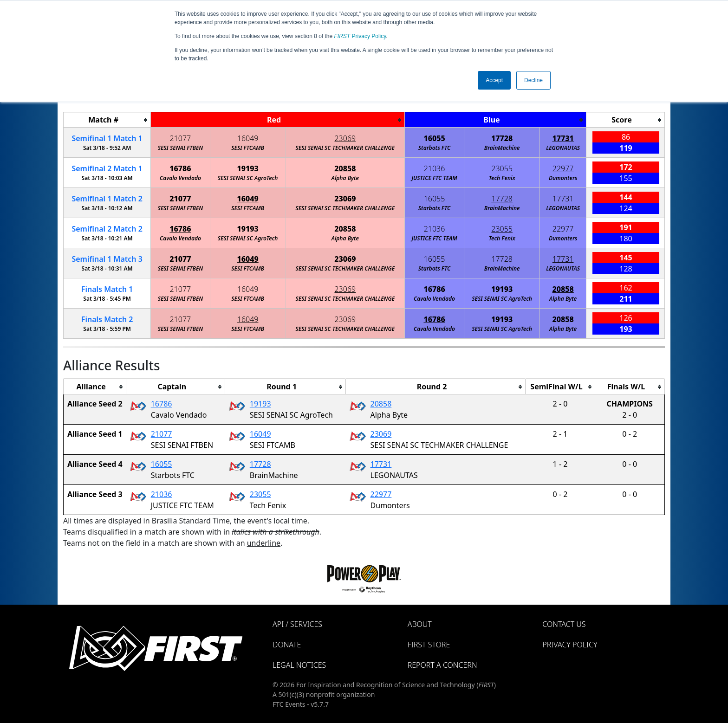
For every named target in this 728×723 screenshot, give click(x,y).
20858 (345, 168)
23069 (345, 138)
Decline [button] (533, 80)
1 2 (107, 199)
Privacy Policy (360, 36)
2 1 (107, 168)
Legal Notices (299, 665)
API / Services (297, 624)
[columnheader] (107, 120)
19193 (248, 168)
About (420, 624)
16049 (248, 138)
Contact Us (564, 624)
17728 (502, 138)
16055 (434, 138)
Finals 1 (107, 289)
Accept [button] (494, 80)
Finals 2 (107, 319)
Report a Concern (442, 665)
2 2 (107, 229)
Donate (287, 645)
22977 (563, 168)
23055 (502, 168)
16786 (180, 168)
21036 (435, 168)
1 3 (107, 259)
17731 (563, 138)
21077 (181, 138)
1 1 (107, 138)
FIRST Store (429, 645)
